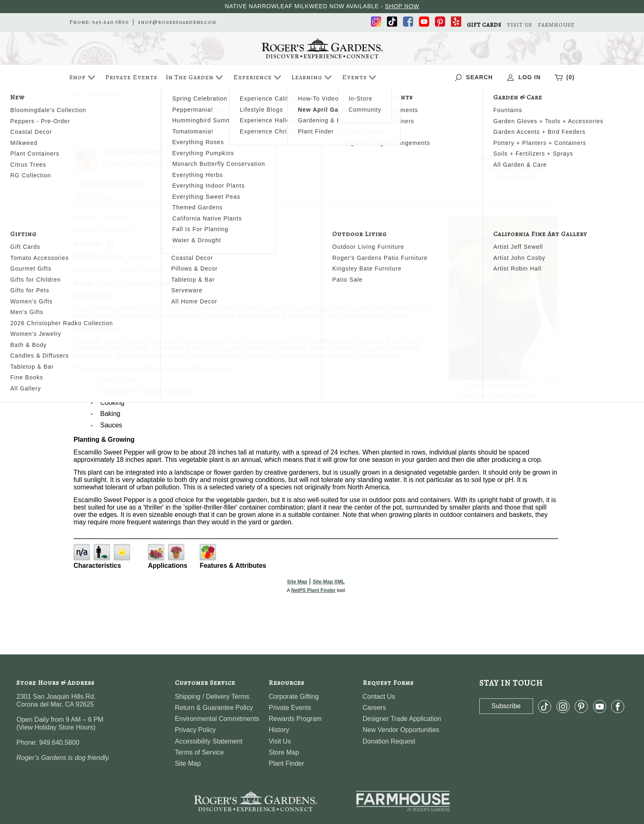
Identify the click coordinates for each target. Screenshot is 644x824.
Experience (258, 77)
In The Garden (195, 77)
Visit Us (280, 741)
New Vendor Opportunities (401, 730)
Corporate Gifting (294, 697)
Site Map (297, 582)
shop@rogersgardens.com (177, 22)
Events (360, 77)
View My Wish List (516, 167)
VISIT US (520, 25)
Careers (374, 708)
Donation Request (389, 741)
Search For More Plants (516, 157)
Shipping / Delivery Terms (212, 697)
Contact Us (379, 697)
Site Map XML (329, 582)
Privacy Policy (195, 730)
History (279, 730)
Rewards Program (295, 719)
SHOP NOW (402, 6)
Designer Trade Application (402, 719)
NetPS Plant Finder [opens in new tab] (313, 590)
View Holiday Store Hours (56, 727)
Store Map (284, 752)
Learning (312, 77)
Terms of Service (199, 752)
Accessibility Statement (209, 741)
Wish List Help (516, 178)
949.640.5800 (110, 22)
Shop (83, 77)
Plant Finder (286, 763)
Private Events (131, 77)
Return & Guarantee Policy (214, 708)
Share (105, 196)
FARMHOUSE (556, 25)
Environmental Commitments (217, 719)
